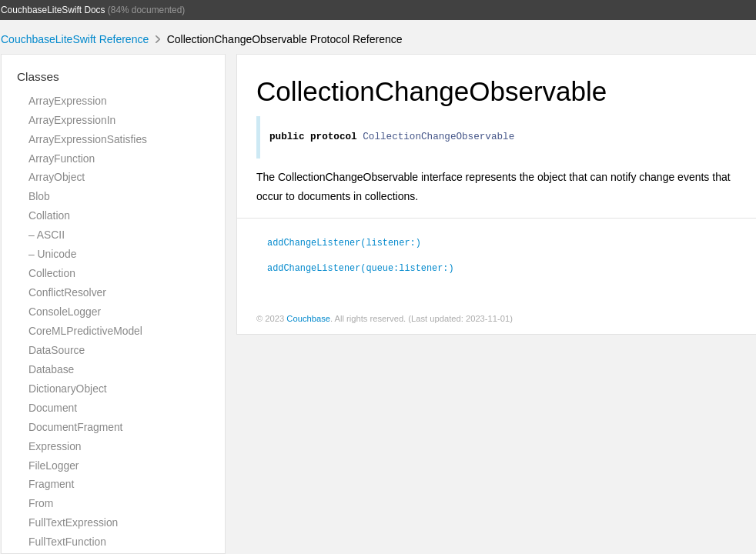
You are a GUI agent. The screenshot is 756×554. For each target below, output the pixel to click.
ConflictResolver (67, 292)
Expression (55, 446)
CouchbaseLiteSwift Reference (75, 39)
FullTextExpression (73, 522)
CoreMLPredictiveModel (85, 331)
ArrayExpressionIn (72, 120)
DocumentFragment (75, 427)
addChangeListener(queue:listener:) (361, 269)
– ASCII (47, 235)
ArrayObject (57, 177)
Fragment (51, 484)
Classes (38, 77)
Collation (49, 215)
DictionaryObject (68, 389)
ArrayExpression (68, 101)
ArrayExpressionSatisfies (88, 139)
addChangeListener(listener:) (344, 244)
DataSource (57, 350)
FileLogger (54, 466)
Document (53, 408)
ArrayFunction (62, 159)
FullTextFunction (67, 542)
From (41, 503)
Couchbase (308, 321)
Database (51, 369)
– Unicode (52, 254)
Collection (52, 273)
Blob (39, 196)
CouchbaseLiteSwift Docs (53, 10)
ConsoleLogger (65, 312)
